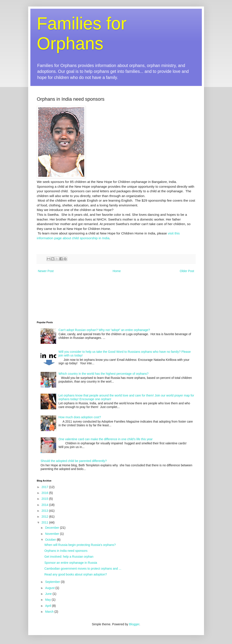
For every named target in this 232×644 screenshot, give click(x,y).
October (51, 540)
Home (117, 271)
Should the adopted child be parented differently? (74, 461)
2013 (45, 511)
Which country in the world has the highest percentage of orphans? (104, 374)
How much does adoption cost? (80, 417)
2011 (45, 522)
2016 (45, 493)
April (49, 606)
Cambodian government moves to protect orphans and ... (83, 569)
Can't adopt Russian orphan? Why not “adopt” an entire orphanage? (104, 330)
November (53, 534)
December (53, 528)
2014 (45, 505)
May (48, 600)
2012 (45, 517)
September (53, 582)
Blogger (134, 624)
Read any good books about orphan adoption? (76, 574)
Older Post (187, 271)
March (50, 612)
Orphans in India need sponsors (66, 551)
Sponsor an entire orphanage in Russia (71, 563)
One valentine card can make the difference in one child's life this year (106, 439)
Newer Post (46, 271)
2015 (45, 499)
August (50, 588)
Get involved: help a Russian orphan (69, 557)
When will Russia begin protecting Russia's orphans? (80, 545)
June (49, 594)
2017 (45, 487)
